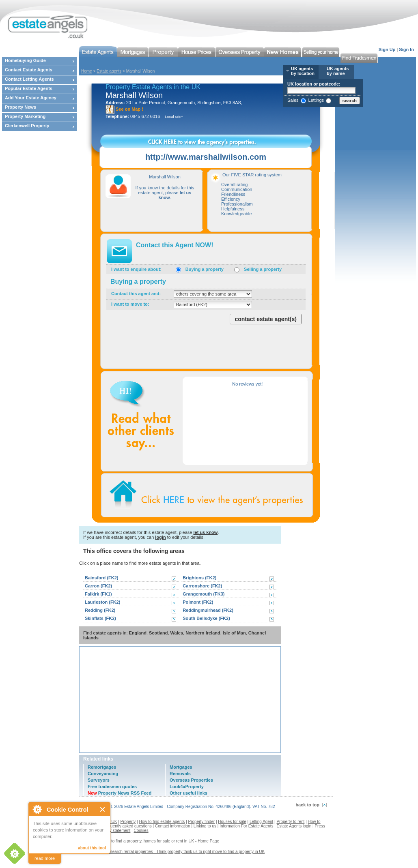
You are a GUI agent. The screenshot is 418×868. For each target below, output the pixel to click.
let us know (205, 532)
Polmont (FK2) (198, 602)
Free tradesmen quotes (112, 787)
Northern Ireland (203, 633)
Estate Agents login (294, 826)
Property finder (202, 822)
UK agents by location (303, 71)
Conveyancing (103, 774)
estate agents (107, 633)
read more (45, 858)
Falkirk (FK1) (98, 594)
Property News (20, 107)
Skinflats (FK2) (100, 618)
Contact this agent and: (136, 294)
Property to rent (290, 822)
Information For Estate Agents (246, 826)
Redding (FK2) (100, 610)
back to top (307, 805)
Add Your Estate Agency (31, 98)
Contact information (173, 826)
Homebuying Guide (25, 60)
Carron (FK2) (98, 586)
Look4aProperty (187, 787)
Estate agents (109, 71)
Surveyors (99, 780)
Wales (177, 633)
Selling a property (263, 269)
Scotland (158, 633)
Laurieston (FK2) (102, 602)
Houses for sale (232, 822)
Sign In (406, 49)
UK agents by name (338, 71)
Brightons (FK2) (199, 578)
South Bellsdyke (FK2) (206, 618)
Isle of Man (234, 633)
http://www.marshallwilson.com (206, 157)
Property (128, 822)
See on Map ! (124, 109)
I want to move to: (130, 304)
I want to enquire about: (136, 269)
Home (87, 71)
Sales (293, 100)
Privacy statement (114, 830)
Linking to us (205, 826)
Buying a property (205, 269)
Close (103, 809)
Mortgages (181, 767)
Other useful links (189, 793)
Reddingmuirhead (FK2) (208, 610)
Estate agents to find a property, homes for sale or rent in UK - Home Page (152, 841)
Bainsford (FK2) (102, 578)
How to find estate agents (162, 822)
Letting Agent (261, 822)
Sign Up (387, 49)
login (160, 537)
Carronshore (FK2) (202, 586)
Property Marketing (25, 116)
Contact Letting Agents (29, 79)
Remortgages (102, 767)
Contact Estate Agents (29, 70)
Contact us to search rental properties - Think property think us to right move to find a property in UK (175, 852)
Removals (180, 774)
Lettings (316, 100)
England (138, 633)
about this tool (92, 848)
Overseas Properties (191, 780)
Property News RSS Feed (120, 793)
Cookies (141, 830)
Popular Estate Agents (29, 88)
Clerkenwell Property (27, 126)
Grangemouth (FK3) (204, 594)
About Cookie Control (37, 809)
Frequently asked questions (127, 826)
